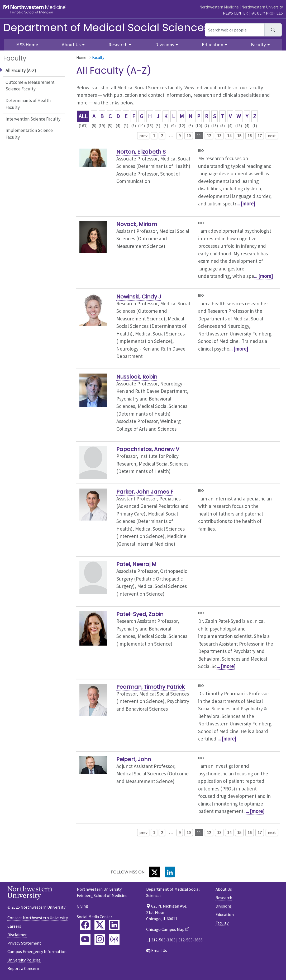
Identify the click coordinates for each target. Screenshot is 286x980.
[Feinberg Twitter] (100, 925)
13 (219, 136)
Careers (14, 926)
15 (239, 136)
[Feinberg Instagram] (100, 940)
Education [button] (213, 45)
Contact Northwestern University (38, 918)
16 (250, 136)
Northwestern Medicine (219, 7)
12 (209, 136)
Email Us (159, 950)
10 (189, 136)
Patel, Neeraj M (136, 564)
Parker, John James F (145, 492)
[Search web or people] (235, 30)
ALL (83, 116)
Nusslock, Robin (137, 377)
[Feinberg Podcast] (114, 940)
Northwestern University (262, 7)
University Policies (24, 960)
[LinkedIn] (170, 872)
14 (229, 136)
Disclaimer (17, 935)
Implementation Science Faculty (29, 134)
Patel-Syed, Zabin (140, 614)
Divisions (224, 906)
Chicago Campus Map (165, 929)
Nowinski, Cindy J (139, 297)
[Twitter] (155, 872)
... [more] (246, 204)
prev (143, 136)
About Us (224, 889)
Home (81, 57)
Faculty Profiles (267, 13)
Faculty (222, 923)
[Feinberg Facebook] (85, 925)
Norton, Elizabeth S (141, 152)
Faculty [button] (258, 45)
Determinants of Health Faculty (28, 104)
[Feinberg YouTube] (85, 940)
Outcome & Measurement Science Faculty (30, 86)
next (272, 136)
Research (224, 898)
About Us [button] (71, 45)
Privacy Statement (24, 943)
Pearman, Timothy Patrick (151, 687)
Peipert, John (134, 759)
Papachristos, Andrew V (148, 449)
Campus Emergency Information (37, 951)
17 (260, 136)
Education (225, 914)
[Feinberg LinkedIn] (114, 925)
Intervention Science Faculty (33, 119)
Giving (82, 906)
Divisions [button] (165, 45)
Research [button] (118, 45)
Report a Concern (23, 968)
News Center (235, 13)
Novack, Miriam (137, 224)
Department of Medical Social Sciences (106, 27)
